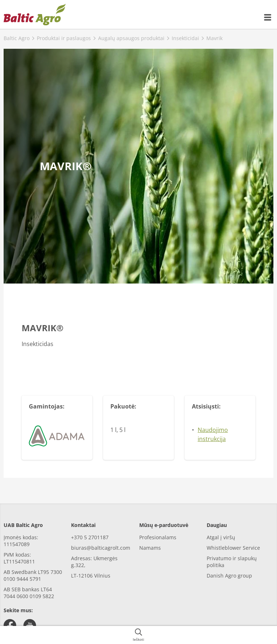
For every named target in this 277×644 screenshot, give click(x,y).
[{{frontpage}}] (35, 14)
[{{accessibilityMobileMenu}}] (268, 17)
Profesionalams (158, 537)
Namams (150, 548)
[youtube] (30, 625)
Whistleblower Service (233, 548)
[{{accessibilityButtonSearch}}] (138, 635)
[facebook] (10, 625)
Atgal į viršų (221, 537)
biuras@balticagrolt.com (101, 548)
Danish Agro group (229, 576)
